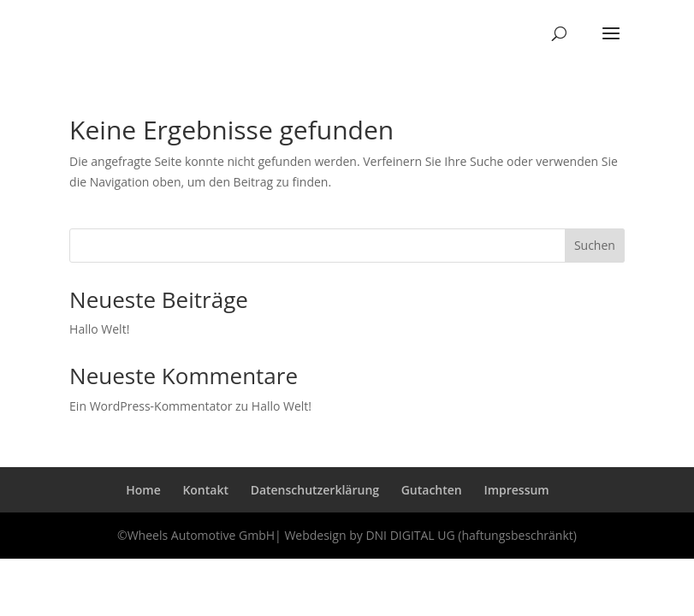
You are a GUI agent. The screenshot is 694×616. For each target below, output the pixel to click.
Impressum (516, 490)
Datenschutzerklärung (315, 490)
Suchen (595, 245)
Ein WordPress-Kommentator (151, 406)
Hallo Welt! (99, 329)
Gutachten (432, 490)
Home (143, 490)
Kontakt (205, 490)
